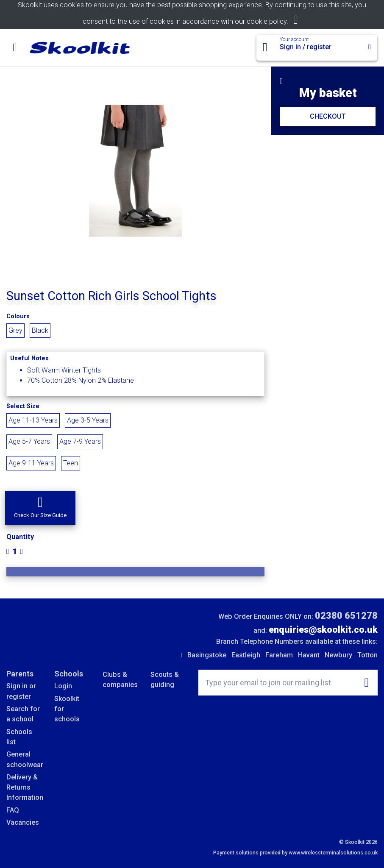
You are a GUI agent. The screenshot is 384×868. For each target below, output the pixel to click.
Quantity (20, 537)
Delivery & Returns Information (24, 787)
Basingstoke (207, 655)
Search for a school (23, 714)
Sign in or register (21, 691)
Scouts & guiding (165, 680)
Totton (367, 655)
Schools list (19, 737)
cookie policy (267, 21)
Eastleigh (246, 655)
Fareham (279, 655)
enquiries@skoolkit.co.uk (323, 630)
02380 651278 (346, 616)
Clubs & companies (120, 680)
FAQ (13, 810)
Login (63, 686)
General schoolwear (24, 759)
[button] (40, 508)
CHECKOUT (328, 116)
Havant (309, 655)
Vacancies (23, 822)
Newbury (338, 655)
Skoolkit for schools (67, 709)
